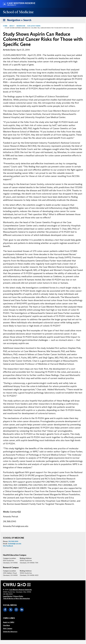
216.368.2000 (13, 541)
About (12, 26)
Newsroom (21, 26)
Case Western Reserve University (20, 590)
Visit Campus (8, 628)
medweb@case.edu (15, 544)
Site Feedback (8, 546)
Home (5, 26)
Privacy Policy (18, 596)
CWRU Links (9, 618)
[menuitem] (10, 622)
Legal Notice (8, 596)
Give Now (6, 625)
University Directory (10, 632)
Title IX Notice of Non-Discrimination (16, 598)
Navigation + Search (16, 20)
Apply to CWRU (9, 622)
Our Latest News (34, 26)
